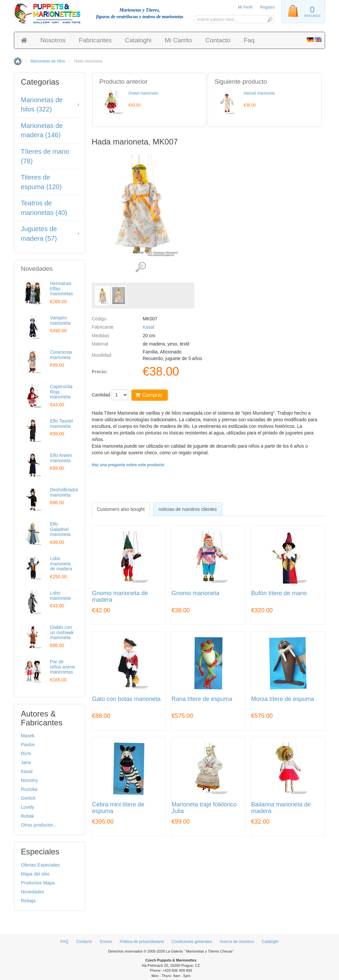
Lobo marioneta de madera (61, 564)
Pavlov (28, 745)
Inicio (18, 61)
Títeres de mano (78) (45, 156)
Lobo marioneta (60, 595)
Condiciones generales (192, 942)
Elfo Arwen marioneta (61, 458)
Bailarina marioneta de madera (281, 808)
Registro (268, 7)
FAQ (65, 942)
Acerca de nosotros (237, 942)
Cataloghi (138, 40)
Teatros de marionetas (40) (44, 208)
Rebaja (28, 901)
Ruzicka (29, 789)
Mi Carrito (178, 40)
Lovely (27, 807)
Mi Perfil (245, 7)
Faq (249, 40)
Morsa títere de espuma (283, 699)
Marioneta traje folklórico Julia (204, 808)
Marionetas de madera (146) (42, 130)
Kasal (148, 327)
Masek (28, 736)
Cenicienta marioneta (61, 355)
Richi (26, 754)
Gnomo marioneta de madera (120, 597)
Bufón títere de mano (279, 593)
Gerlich (28, 798)
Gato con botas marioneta (126, 699)
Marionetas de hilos (48, 61)
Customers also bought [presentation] (121, 509)
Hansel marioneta (259, 93)
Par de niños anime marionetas (63, 667)
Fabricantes (95, 40)
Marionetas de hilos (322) (42, 105)
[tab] (121, 509)
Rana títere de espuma (202, 699)
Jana (26, 762)
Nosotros (53, 40)
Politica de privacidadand (142, 942)
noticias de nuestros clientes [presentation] (188, 509)
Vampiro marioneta (60, 320)
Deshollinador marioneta (64, 492)
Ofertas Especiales (40, 865)
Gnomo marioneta (195, 593)
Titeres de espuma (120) (41, 182)
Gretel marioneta (143, 93)
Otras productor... (39, 825)
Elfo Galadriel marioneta (60, 529)
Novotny (29, 780)
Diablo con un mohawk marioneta (62, 632)
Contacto (218, 40)
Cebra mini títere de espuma (118, 808)
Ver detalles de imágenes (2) (141, 267)
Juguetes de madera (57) (39, 234)
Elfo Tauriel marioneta (61, 423)
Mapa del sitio (35, 874)
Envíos (106, 942)
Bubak (27, 816)
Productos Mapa (38, 883)
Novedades (33, 892)
